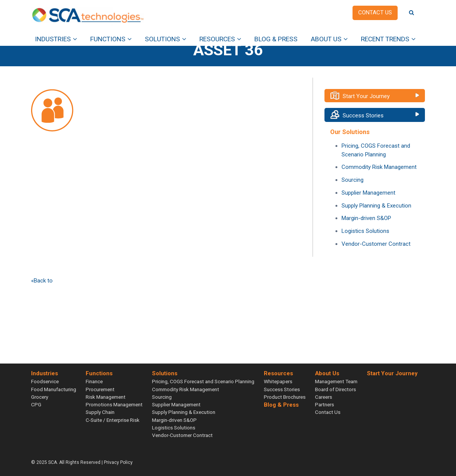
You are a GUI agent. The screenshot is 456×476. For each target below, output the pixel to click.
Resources (217, 39)
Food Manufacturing (54, 389)
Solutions (162, 39)
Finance (94, 381)
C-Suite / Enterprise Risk (113, 420)
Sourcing (353, 180)
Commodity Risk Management (379, 167)
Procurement (100, 389)
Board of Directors (335, 389)
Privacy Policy (118, 462)
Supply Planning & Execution (376, 206)
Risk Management (106, 397)
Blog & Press (276, 39)
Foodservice (45, 381)
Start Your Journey (366, 96)
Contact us (375, 12)
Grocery (40, 397)
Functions (108, 39)
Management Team (336, 381)
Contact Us (328, 412)
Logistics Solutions (365, 231)
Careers (324, 397)
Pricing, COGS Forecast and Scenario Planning (203, 381)
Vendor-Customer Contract (376, 244)
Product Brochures (285, 397)
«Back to (42, 281)
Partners (324, 404)
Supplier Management (368, 193)
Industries (53, 39)
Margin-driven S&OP (366, 218)
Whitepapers (278, 381)
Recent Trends (385, 39)
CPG (36, 404)
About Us (326, 39)
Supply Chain (100, 412)
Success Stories (363, 115)
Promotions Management (114, 404)
